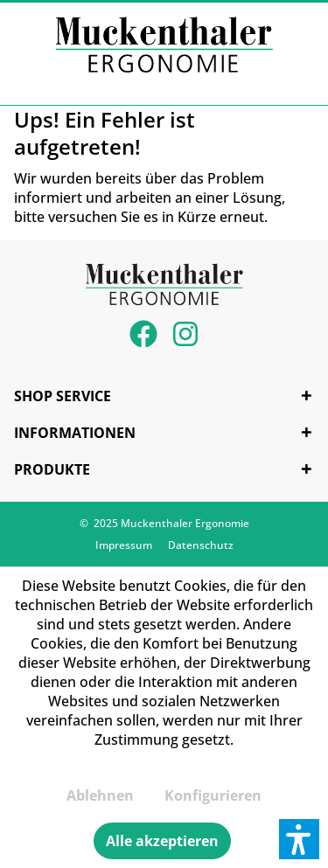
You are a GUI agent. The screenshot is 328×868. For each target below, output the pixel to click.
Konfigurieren (213, 795)
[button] (299, 839)
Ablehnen (100, 795)
